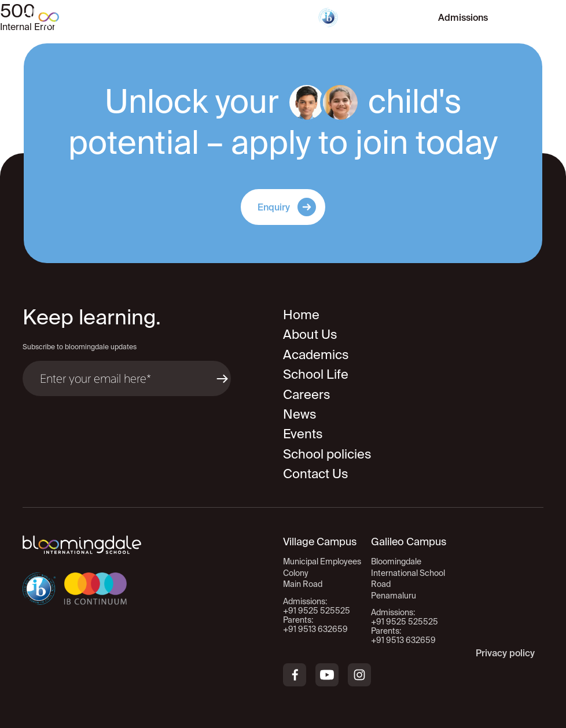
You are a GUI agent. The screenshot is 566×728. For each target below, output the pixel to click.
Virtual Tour (382, 17)
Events (303, 433)
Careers (307, 394)
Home (301, 314)
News (300, 414)
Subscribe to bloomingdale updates (80, 347)
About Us (310, 334)
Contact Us (316, 473)
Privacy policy (505, 653)
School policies (327, 454)
